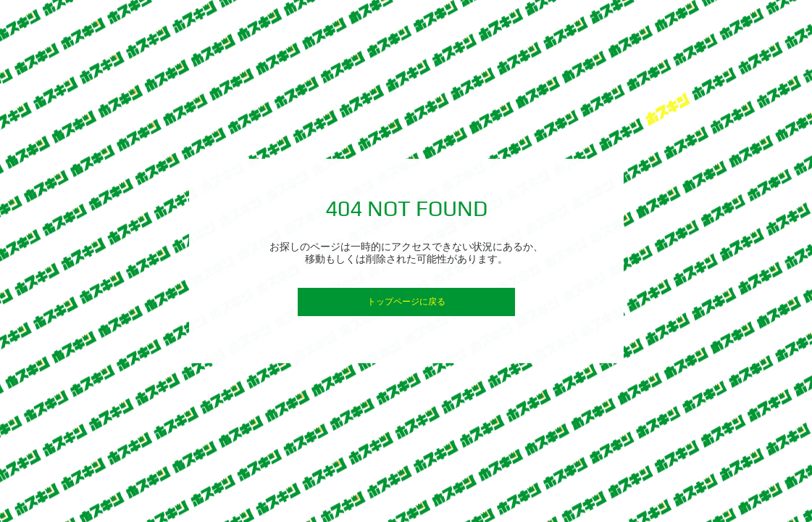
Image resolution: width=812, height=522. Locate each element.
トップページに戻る (406, 302)
